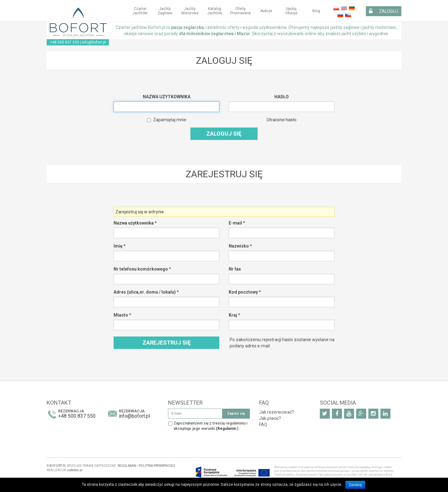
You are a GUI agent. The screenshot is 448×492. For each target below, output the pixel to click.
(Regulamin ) (227, 429)
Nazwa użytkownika (167, 97)
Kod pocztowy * (245, 292)
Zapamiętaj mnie (167, 120)
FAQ (263, 425)
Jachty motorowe (190, 11)
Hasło (282, 97)
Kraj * (234, 315)
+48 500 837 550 (65, 42)
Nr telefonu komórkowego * (142, 269)
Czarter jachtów (140, 11)
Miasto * (122, 315)
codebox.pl (75, 470)
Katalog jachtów (215, 11)
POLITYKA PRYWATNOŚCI (157, 466)
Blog (316, 11)
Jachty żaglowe (165, 11)
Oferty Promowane (240, 11)
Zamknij (355, 485)
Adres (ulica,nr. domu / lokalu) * (146, 292)
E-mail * (237, 223)
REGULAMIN (127, 466)
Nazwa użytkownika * (135, 223)
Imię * (120, 246)
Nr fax (235, 269)
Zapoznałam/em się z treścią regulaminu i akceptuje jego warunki (210, 426)
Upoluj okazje (291, 11)
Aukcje (266, 11)
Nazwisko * (240, 246)
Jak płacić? (270, 418)
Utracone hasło (282, 120)
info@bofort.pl (94, 42)
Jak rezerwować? (277, 412)
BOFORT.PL (58, 466)
